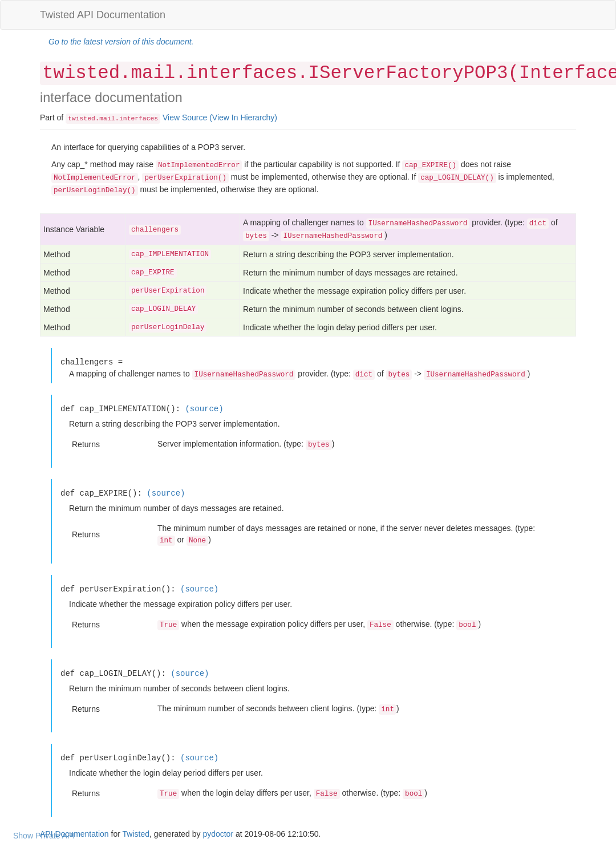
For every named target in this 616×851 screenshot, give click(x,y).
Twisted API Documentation (103, 15)
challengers (155, 230)
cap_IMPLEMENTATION (170, 254)
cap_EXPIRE (153, 273)
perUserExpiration (168, 291)
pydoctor (218, 834)
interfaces (139, 119)
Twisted (136, 834)
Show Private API (44, 836)
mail (107, 119)
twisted (82, 119)
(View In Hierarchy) (243, 117)
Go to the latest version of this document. (121, 42)
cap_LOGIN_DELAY (163, 309)
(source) (204, 409)
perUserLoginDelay (168, 327)
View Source (185, 117)
